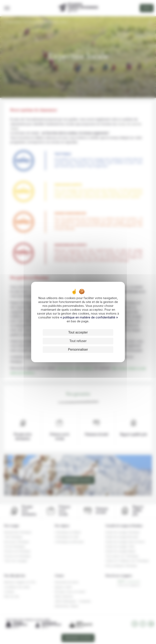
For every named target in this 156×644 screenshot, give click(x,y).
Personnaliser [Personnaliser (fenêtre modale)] (78, 350)
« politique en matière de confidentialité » (89, 317)
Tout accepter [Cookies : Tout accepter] (78, 332)
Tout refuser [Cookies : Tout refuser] (78, 341)
